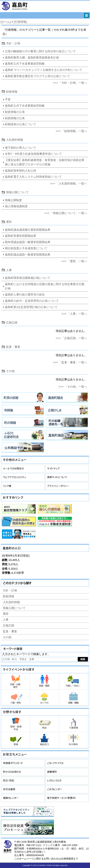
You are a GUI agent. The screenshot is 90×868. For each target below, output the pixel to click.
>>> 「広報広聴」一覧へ (71, 338)
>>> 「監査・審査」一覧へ (70, 362)
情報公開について (17, 192)
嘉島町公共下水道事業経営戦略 (25, 64)
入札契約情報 (15, 140)
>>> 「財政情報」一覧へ (71, 131)
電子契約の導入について (21, 148)
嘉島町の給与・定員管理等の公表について (32, 301)
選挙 (9, 222)
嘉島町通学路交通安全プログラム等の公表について (38, 76)
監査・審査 (13, 347)
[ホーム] (6, 22)
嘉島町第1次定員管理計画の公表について (31, 307)
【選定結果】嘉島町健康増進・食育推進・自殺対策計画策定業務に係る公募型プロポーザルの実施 (45, 162)
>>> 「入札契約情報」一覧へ (69, 183)
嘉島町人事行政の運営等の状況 (25, 294)
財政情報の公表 (15, 112)
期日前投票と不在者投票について (26, 248)
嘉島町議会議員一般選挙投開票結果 (28, 255)
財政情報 (12, 92)
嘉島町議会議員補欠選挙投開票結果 (28, 230)
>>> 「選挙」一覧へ (74, 261)
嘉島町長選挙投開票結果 (21, 236)
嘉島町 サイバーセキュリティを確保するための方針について (44, 70)
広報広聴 (12, 323)
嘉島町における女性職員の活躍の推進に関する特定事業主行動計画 (45, 286)
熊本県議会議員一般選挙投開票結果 (28, 242)
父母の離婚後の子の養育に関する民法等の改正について (40, 51)
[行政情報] (20, 22)
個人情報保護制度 (16, 206)
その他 (10, 371)
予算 (8, 99)
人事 (9, 270)
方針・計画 (13, 43)
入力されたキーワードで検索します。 (26, 654)
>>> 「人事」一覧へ (74, 314)
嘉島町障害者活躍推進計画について (28, 278)
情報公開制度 (13, 200)
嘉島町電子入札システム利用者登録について (33, 177)
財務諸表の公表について (21, 124)
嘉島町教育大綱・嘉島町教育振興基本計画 (32, 57)
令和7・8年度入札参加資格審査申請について (33, 154)
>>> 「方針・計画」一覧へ (70, 83)
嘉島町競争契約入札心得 (21, 171)
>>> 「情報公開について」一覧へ (66, 213)
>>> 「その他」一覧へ (73, 387)
